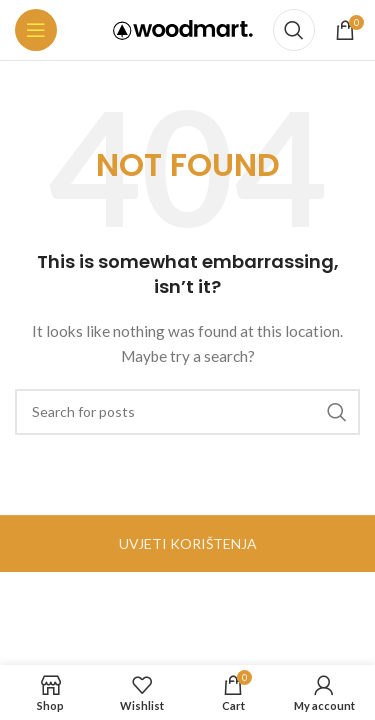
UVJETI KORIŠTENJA (188, 543)
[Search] (294, 30)
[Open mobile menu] (36, 30)
